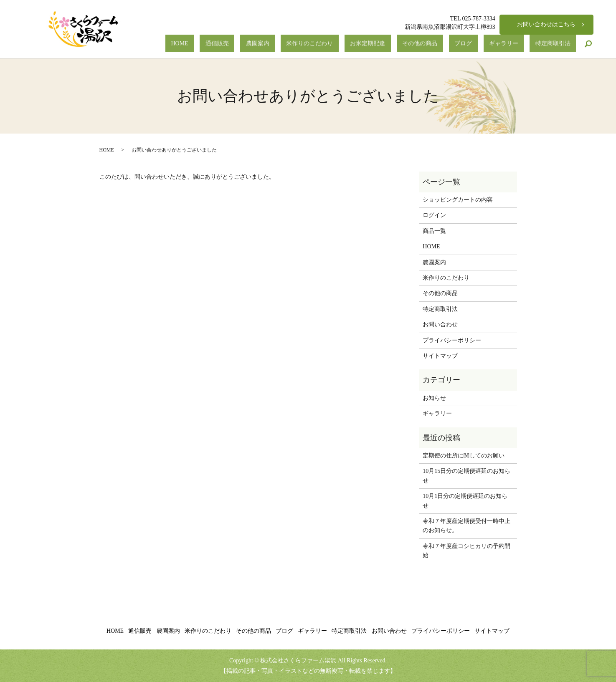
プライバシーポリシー (452, 340)
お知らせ (434, 398)
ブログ (492, 44)
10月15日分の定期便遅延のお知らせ (466, 476)
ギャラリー (521, 44)
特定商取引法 (559, 44)
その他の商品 (459, 44)
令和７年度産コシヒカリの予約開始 (466, 551)
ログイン (434, 215)
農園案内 (331, 44)
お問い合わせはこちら (546, 24)
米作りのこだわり (372, 44)
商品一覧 (434, 231)
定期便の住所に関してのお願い (464, 456)
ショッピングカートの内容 (458, 200)
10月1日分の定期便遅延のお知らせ (465, 501)
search (588, 44)
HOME (275, 44)
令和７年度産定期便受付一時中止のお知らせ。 (466, 526)
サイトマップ (440, 356)
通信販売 (302, 44)
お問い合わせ (440, 325)
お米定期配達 (418, 44)
